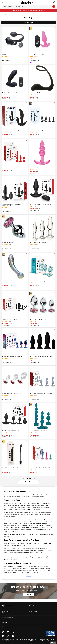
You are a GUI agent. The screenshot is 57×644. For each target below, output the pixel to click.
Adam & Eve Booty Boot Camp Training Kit (32, 552)
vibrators (10, 568)
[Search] (29, 6)
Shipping (6, 611)
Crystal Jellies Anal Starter (11, 560)
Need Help (34, 606)
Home (3, 15)
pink (9, 526)
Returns (33, 611)
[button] (29, 482)
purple (6, 526)
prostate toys (18, 568)
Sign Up (29, 594)
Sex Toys (8, 15)
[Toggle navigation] (2, 2)
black (15, 526)
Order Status (7, 606)
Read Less (29, 576)
